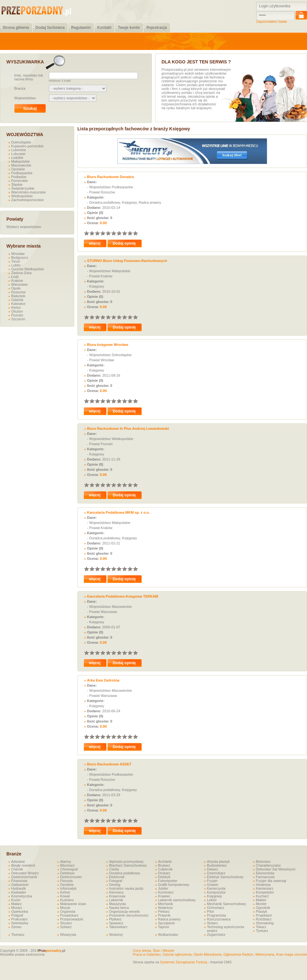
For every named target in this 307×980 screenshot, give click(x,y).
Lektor (212, 900)
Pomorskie (20, 181)
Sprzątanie (166, 923)
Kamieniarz (265, 888)
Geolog (115, 885)
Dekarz (213, 869)
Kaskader (19, 892)
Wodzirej (116, 935)
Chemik (17, 869)
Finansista (19, 881)
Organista (68, 911)
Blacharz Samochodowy (128, 865)
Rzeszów (18, 292)
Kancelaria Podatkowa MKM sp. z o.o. (118, 512)
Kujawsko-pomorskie (27, 146)
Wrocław (18, 254)
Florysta (66, 881)
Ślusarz (66, 923)
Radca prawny (169, 919)
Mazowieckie (21, 165)
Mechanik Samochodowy (226, 904)
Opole (16, 288)
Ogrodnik (263, 908)
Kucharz (262, 896)
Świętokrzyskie (23, 188)
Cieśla (114, 869)
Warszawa (19, 284)
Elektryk (164, 877)
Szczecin (18, 319)
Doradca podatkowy (125, 873)
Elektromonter (71, 877)
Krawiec (164, 896)
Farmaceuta (265, 877)
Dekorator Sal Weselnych (276, 869)
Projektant (264, 915)
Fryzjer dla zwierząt (271, 881)
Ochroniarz (216, 908)
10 (135, 233)
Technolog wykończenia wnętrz (225, 929)
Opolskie (18, 169)
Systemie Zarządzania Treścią (183, 962)
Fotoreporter (168, 881)
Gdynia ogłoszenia (177, 954)
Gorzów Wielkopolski (28, 269)
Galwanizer (20, 885)
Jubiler (163, 888)
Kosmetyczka (22, 896)
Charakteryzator (268, 865)
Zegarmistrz (216, 935)
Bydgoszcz (20, 257)
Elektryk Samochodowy (225, 877)
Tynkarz (262, 931)
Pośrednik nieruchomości (129, 915)
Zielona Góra (21, 273)
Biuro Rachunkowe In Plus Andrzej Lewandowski (128, 429)
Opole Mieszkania (207, 954)
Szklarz (66, 927)
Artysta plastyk (218, 862)
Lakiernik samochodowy (177, 900)
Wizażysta (68, 935)
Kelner (65, 892)
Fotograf (116, 881)
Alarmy (66, 862)
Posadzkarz (69, 915)
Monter (261, 904)
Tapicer (164, 927)
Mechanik (165, 904)
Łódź (15, 277)
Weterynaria (265, 954)
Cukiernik (165, 869)
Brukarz (164, 865)
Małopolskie (20, 161)
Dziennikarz (216, 873)
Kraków (17, 281)
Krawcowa (117, 896)
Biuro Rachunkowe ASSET (109, 764)
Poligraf (17, 915)
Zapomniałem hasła (272, 21)
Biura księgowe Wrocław (108, 345)
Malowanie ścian (73, 904)
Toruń (16, 261)
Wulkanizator (168, 935)
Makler (261, 900)
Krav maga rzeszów (291, 954)
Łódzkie (17, 158)
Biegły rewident (23, 865)
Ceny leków (142, 951)
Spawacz (116, 923)
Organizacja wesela (124, 911)
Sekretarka (20, 923)
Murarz (17, 908)
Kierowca (116, 892)
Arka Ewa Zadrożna (103, 680)
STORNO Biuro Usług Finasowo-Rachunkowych (127, 261)
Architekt (165, 862)
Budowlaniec (217, 865)
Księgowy (214, 896)
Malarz (16, 904)
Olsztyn (17, 311)
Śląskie (17, 184)
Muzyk (65, 908)
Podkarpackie (22, 173)
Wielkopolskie (22, 196)
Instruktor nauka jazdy (126, 888)
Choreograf (69, 869)
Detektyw (67, 873)
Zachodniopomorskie (28, 200)
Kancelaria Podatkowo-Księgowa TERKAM (123, 596)
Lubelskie (19, 150)
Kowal (65, 896)
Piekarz (164, 911)
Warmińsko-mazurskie (28, 192)
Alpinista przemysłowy (126, 862)
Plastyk (261, 911)
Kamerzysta (216, 888)
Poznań (17, 315)
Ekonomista (265, 873)
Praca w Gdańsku (147, 954)
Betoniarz (263, 862)
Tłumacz (18, 935)
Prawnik (164, 915)
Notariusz (165, 908)
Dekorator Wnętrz (25, 873)
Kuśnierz (67, 900)
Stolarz (212, 923)
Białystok (18, 296)
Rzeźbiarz (264, 919)
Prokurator (19, 919)
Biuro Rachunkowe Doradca (110, 177)
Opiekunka (20, 911)
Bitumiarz (67, 865)
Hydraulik (19, 888)
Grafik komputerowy (174, 885)
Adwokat (18, 862)
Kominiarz (166, 892)
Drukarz (164, 873)
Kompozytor (216, 892)
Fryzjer (212, 881)
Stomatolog (265, 923)
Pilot (210, 911)
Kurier (16, 900)
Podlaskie (19, 177)
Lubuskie (18, 154)
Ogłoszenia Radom (238, 954)
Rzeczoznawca (219, 919)
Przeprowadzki (72, 919)
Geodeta (67, 885)
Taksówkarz (118, 927)
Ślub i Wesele (164, 951)
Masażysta (118, 904)
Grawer (213, 885)
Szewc (16, 927)
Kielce (16, 307)
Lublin (16, 265)
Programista (216, 915)
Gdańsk (17, 300)
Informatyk (68, 888)
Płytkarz (115, 919)
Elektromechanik (24, 877)
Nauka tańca (119, 908)
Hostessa (263, 885)
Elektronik (117, 877)
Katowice (18, 304)
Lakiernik (116, 900)
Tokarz (261, 927)
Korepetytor (265, 892)
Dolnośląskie (21, 142)
